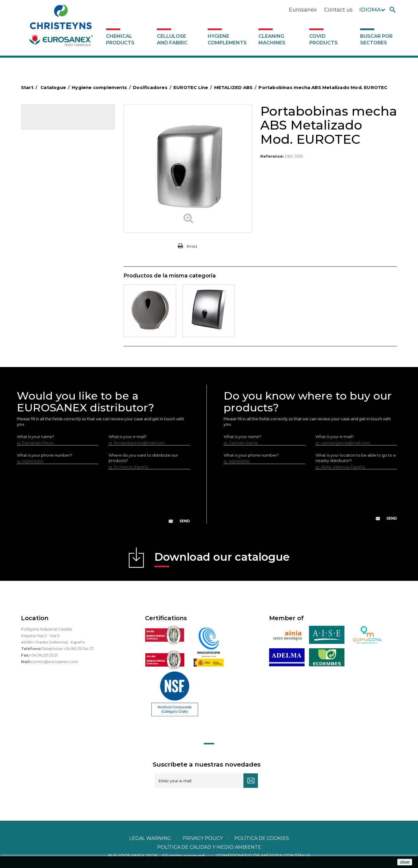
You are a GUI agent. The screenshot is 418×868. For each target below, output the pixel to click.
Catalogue (51, 121)
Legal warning (151, 838)
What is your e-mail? (128, 437)
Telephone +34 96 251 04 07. (68, 649)
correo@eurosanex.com (55, 662)
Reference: (272, 156)
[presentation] (103, 501)
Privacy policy (203, 838)
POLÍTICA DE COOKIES (262, 838)
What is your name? (36, 437)
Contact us (338, 10)
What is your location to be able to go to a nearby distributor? (356, 458)
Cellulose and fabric (172, 39)
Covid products (323, 39)
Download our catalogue (222, 559)
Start (30, 87)
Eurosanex (303, 10)
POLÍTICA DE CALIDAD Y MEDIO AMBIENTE (209, 847)
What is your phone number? (44, 455)
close (405, 862)
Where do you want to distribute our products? (143, 458)
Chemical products (120, 39)
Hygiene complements (227, 39)
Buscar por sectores (376, 39)
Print (192, 246)
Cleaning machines (272, 39)
